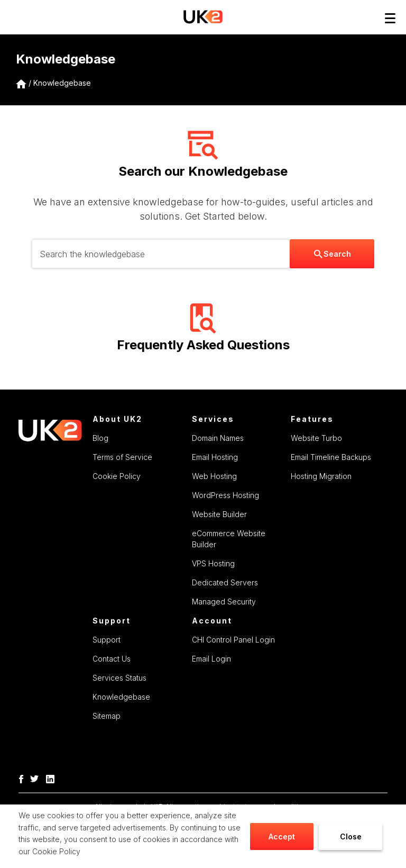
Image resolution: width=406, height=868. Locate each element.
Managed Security (224, 602)
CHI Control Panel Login (233, 640)
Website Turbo (316, 438)
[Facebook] (24, 778)
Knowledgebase (62, 83)
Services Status (119, 678)
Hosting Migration (321, 476)
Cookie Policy (56, 851)
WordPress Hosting (225, 495)
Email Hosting (215, 457)
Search (333, 254)
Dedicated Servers (225, 582)
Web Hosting (214, 476)
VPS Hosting (213, 563)
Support (107, 640)
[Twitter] (37, 778)
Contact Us (112, 659)
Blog (100, 438)
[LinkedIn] (53, 778)
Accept (282, 837)
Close (351, 837)
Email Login (211, 659)
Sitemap (107, 716)
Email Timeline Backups (331, 457)
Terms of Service (122, 457)
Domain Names (218, 438)
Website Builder (219, 514)
